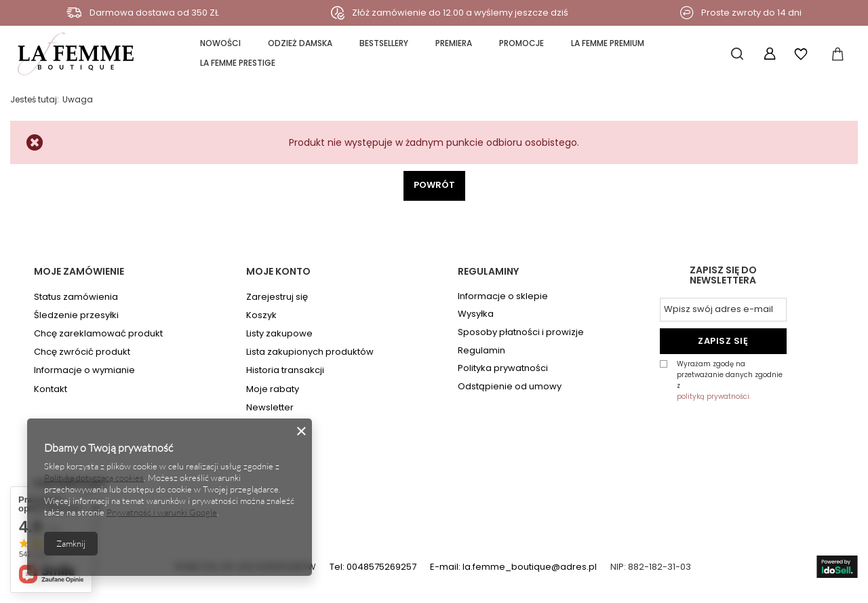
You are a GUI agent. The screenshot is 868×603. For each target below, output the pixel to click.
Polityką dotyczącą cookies (94, 478)
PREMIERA (454, 43)
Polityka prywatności (503, 368)
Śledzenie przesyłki (76, 315)
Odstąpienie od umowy (510, 387)
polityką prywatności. (714, 396)
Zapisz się (723, 341)
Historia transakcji (285, 370)
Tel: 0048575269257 (373, 567)
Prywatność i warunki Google (162, 512)
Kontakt (51, 389)
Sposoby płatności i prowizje (521, 332)
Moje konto (278, 271)
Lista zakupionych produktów (310, 352)
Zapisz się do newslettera (723, 276)
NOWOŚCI (220, 43)
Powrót (434, 185)
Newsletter (270, 408)
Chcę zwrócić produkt (82, 352)
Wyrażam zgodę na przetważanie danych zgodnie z (732, 381)
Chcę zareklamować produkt (98, 334)
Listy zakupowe (279, 334)
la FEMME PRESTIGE (238, 63)
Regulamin (481, 351)
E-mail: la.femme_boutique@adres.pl (513, 567)
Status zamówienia (76, 297)
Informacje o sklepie (503, 296)
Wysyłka (476, 314)
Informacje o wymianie (84, 370)
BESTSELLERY (384, 43)
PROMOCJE (521, 43)
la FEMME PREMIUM (608, 43)
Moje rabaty (273, 389)
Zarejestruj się (277, 297)
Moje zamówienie (79, 271)
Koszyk (261, 315)
